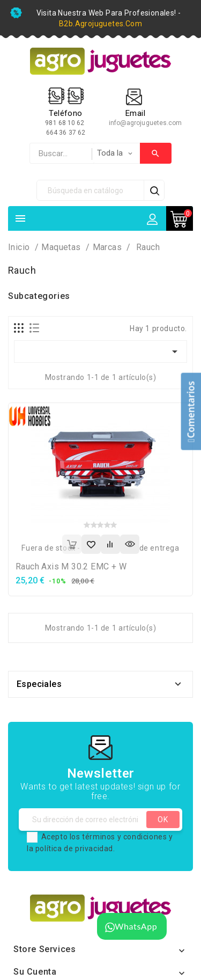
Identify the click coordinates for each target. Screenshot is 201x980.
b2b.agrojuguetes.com (100, 24)
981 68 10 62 (65, 123)
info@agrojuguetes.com (146, 123)
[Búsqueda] (91, 190)
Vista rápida (130, 544)
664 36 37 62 (66, 133)
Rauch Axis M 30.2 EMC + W (71, 566)
